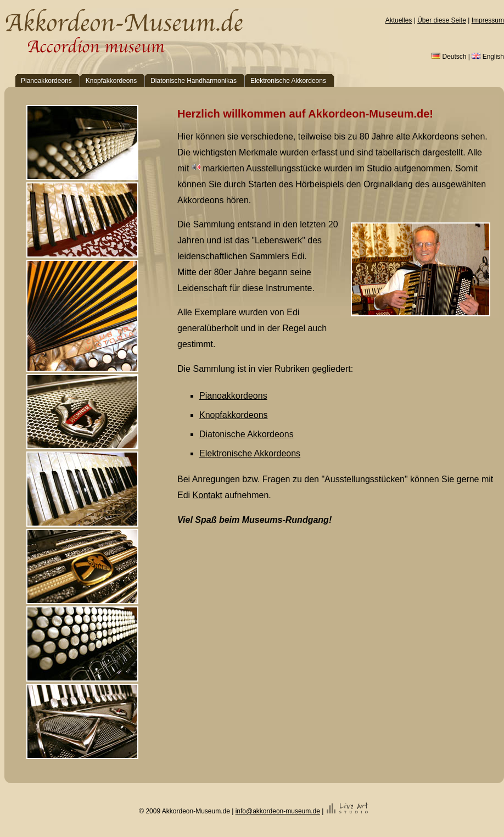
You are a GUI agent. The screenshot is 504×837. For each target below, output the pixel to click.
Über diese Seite (442, 20)
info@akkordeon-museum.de (278, 811)
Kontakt (208, 495)
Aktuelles (399, 20)
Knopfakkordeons (234, 415)
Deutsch (449, 57)
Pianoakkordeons (233, 396)
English (488, 57)
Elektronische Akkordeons (250, 453)
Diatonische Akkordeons (247, 434)
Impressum (488, 20)
